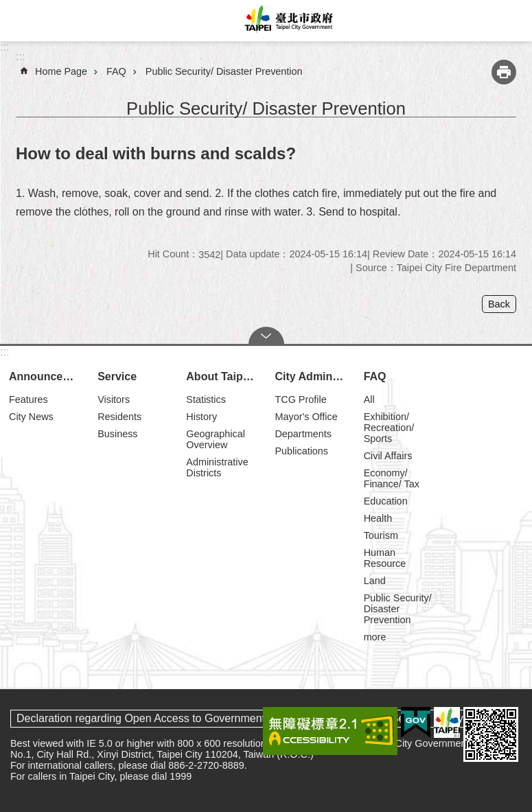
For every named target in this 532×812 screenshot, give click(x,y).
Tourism (381, 535)
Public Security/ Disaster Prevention (224, 71)
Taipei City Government (287, 21)
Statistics (206, 399)
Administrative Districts (217, 467)
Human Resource (385, 558)
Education (386, 501)
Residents (119, 417)
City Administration (313, 376)
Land (375, 581)
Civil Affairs (388, 456)
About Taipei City (224, 376)
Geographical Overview (216, 439)
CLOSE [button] (266, 336)
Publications (301, 451)
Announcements (47, 376)
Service (117, 376)
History (201, 417)
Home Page (61, 71)
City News (31, 417)
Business (117, 434)
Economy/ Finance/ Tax (392, 478)
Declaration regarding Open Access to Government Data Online (171, 718)
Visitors (114, 399)
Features (28, 399)
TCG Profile (300, 399)
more (375, 637)
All (369, 399)
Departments (303, 434)
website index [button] (21, 21)
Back (499, 304)
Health (378, 518)
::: (4, 47)
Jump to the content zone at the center (7, 7)
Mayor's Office (306, 417)
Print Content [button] (504, 72)
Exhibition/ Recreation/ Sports (389, 428)
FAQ (116, 71)
